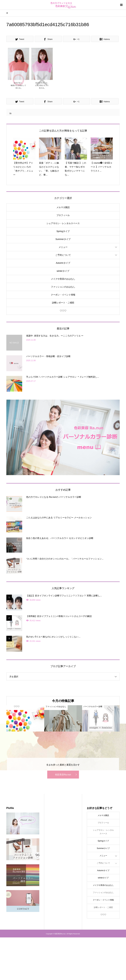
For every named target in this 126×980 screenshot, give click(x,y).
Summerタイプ (63, 239)
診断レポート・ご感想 (63, 303)
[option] (25, 718)
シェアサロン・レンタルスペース (63, 223)
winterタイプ (63, 271)
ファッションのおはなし (63, 287)
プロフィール (63, 215)
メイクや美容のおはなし (63, 279)
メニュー (63, 247)
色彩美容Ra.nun (63, 775)
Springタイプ (63, 231)
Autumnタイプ (63, 263)
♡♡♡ (63, 311)
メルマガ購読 (63, 207)
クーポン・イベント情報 (63, 295)
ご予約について (63, 255)
